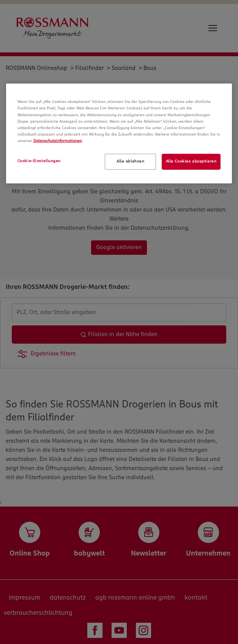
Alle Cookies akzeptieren (191, 161)
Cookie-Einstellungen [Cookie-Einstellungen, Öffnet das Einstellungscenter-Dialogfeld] (39, 161)
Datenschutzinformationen (58, 141)
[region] (119, 133)
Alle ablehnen (130, 161)
